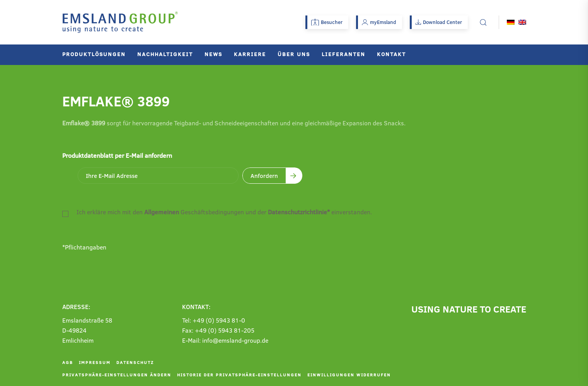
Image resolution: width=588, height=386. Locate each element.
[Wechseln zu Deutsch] (511, 22)
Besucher (327, 22)
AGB (68, 362)
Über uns (294, 54)
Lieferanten (343, 54)
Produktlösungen (94, 54)
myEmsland (379, 22)
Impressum (95, 362)
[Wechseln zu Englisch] (522, 22)
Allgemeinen (162, 212)
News (213, 54)
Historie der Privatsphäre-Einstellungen (239, 375)
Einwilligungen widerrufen (349, 375)
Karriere (250, 54)
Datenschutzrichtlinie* (299, 212)
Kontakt (391, 54)
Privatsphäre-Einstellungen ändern (117, 375)
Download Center (439, 22)
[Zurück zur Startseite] (120, 22)
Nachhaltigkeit (165, 54)
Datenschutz (135, 362)
